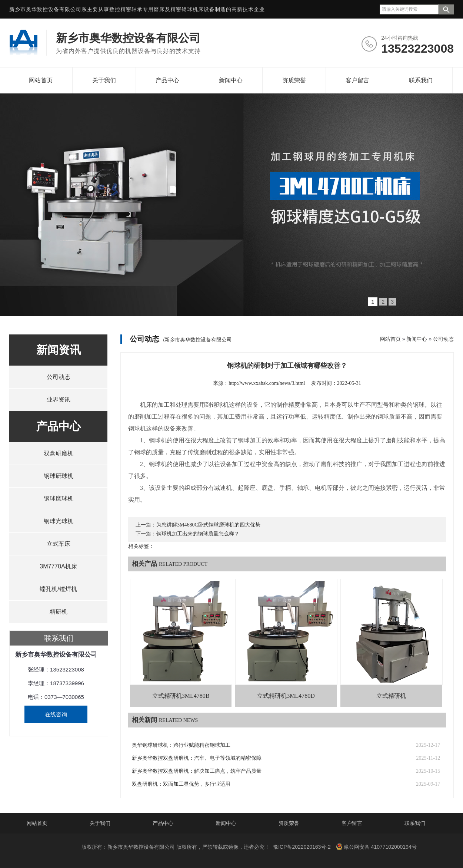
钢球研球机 (59, 476)
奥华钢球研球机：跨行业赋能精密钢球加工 (181, 745)
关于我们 (104, 80)
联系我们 (421, 80)
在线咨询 (56, 714)
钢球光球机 (59, 521)
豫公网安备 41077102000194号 (376, 846)
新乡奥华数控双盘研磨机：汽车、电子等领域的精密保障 (197, 758)
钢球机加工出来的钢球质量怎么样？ (198, 534)
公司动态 (59, 377)
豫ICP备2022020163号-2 (302, 847)
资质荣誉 (294, 80)
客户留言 (357, 80)
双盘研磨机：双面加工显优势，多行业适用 (181, 784)
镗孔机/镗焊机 (58, 589)
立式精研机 (391, 696)
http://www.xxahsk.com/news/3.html (267, 383)
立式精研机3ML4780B (181, 696)
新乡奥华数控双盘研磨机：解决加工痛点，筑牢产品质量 (197, 771)
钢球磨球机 (59, 499)
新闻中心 (231, 80)
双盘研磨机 (59, 453)
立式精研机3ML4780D (286, 696)
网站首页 (41, 80)
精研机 (59, 612)
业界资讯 (59, 400)
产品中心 (167, 80)
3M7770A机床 (58, 566)
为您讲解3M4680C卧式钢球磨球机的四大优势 (208, 525)
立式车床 (59, 544)
